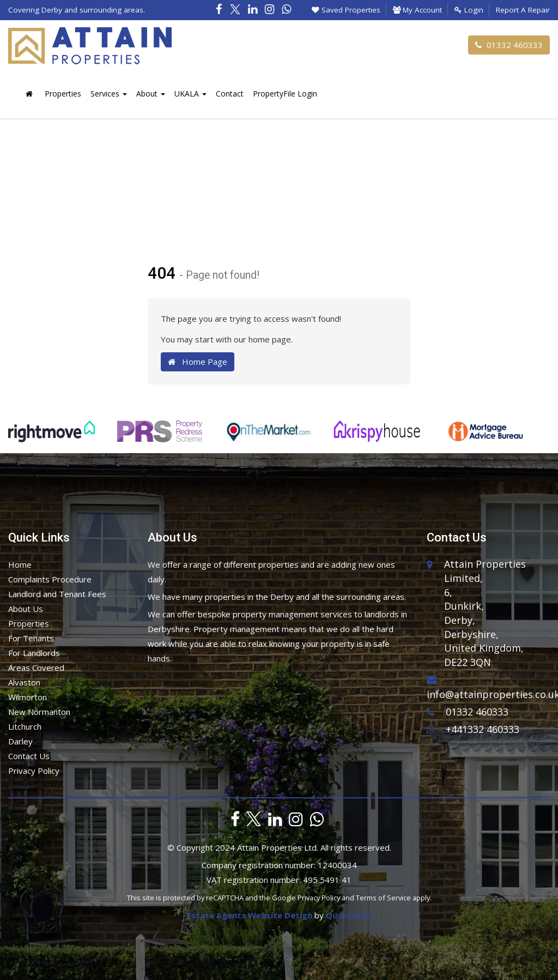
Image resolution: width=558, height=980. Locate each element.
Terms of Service (383, 898)
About (151, 94)
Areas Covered (36, 668)
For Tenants (31, 638)
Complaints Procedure (50, 579)
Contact (230, 94)
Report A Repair (523, 10)
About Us (26, 609)
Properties (63, 94)
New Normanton (39, 712)
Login (469, 10)
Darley (20, 741)
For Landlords (34, 653)
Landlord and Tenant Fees (57, 594)
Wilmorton (28, 697)
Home (20, 564)
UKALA (190, 94)
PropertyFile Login (285, 94)
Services (109, 94)
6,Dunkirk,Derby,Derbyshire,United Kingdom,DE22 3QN (484, 627)
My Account (417, 10)
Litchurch (25, 726)
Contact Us (29, 756)
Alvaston (24, 682)
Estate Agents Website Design (250, 915)
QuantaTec (348, 915)
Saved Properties (346, 10)
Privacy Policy (34, 771)
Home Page (198, 362)
